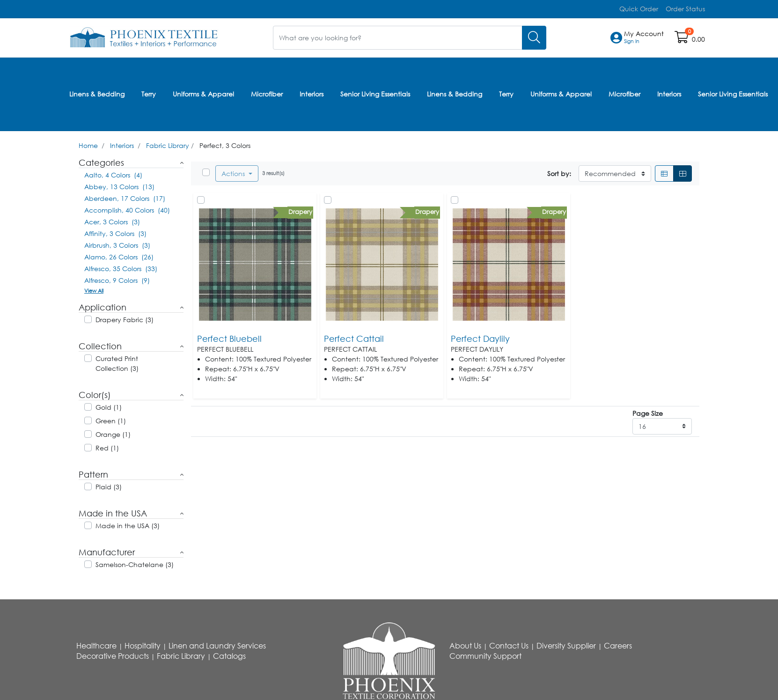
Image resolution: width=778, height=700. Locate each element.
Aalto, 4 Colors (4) (113, 173)
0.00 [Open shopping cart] (698, 39)
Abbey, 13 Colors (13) (119, 185)
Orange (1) (113, 432)
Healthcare (96, 644)
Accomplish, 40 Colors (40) (127, 208)
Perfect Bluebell (229, 337)
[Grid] (683, 172)
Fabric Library (168, 144)
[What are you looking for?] (398, 37)
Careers (618, 644)
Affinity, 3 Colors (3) (115, 232)
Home (88, 144)
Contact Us (509, 644)
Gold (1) (109, 405)
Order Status (685, 9)
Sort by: (559, 172)
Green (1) (111, 419)
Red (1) (107, 446)
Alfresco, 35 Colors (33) (121, 267)
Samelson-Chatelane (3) (135, 563)
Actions (234, 172)
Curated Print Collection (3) (117, 361)
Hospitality (143, 644)
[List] (664, 172)
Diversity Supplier (566, 644)
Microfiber (267, 93)
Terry (149, 93)
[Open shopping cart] (682, 39)
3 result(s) (273, 171)
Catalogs (229, 654)
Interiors (312, 93)
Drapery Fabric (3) (125, 318)
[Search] (534, 37)
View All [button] (94, 289)
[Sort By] (615, 172)
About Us (465, 644)
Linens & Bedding (97, 93)
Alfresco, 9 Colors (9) (117, 278)
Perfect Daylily (480, 337)
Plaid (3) (109, 485)
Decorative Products (113, 654)
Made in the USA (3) (128, 524)
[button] (644, 37)
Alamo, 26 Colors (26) (119, 255)
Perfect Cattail (354, 337)
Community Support (485, 654)
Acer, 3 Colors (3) (112, 220)
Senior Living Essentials (375, 93)
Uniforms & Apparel (203, 93)
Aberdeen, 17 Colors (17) (125, 196)
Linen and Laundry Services (217, 644)
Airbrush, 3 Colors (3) (117, 243)
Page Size (648, 411)
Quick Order (639, 9)
